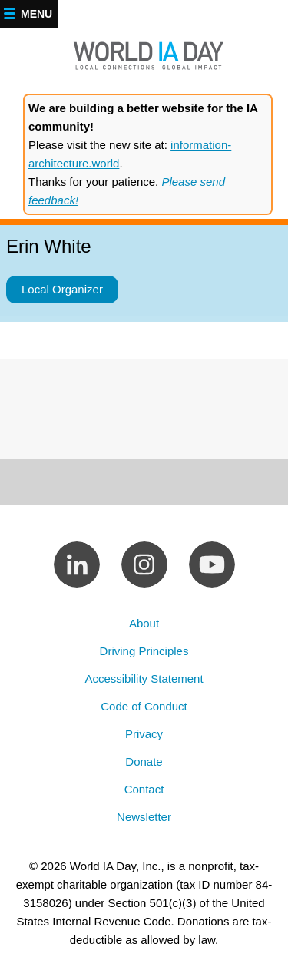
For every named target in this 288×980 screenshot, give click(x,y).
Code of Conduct (144, 706)
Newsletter (144, 817)
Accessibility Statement (144, 679)
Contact (144, 789)
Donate (144, 761)
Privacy (144, 734)
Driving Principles (144, 651)
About (144, 623)
